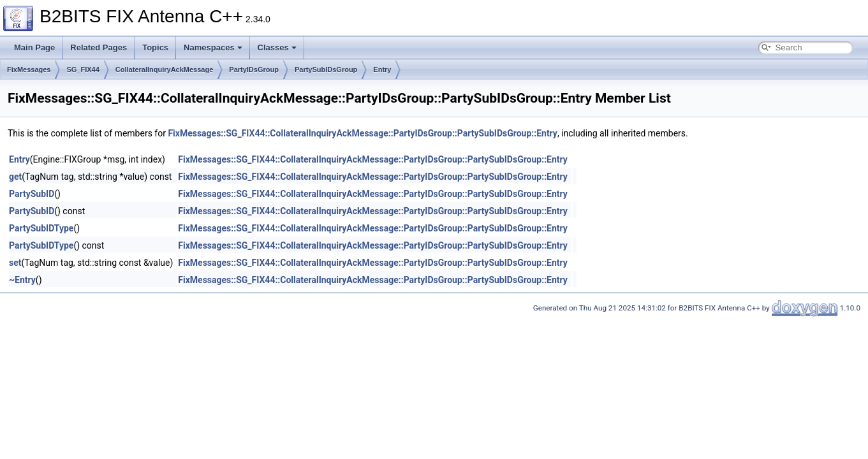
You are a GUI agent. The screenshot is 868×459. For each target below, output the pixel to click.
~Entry (22, 280)
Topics (155, 47)
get (15, 177)
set (15, 263)
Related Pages (99, 47)
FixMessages (29, 69)
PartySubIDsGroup (326, 69)
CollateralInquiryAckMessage (164, 69)
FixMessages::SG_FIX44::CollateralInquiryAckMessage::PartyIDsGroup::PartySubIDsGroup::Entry (363, 133)
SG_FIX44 (83, 69)
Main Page (34, 47)
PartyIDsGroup (254, 69)
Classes (277, 47)
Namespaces (213, 47)
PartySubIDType (41, 228)
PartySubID (32, 194)
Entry (382, 69)
